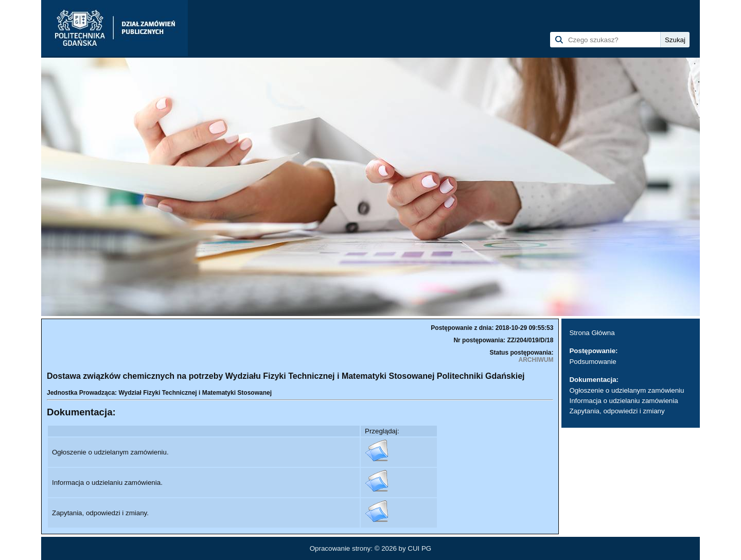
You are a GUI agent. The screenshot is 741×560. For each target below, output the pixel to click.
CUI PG (419, 548)
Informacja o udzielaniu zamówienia (623, 401)
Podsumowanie (593, 362)
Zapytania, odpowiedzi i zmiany (617, 411)
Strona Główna (592, 333)
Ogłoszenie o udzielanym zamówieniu (627, 390)
